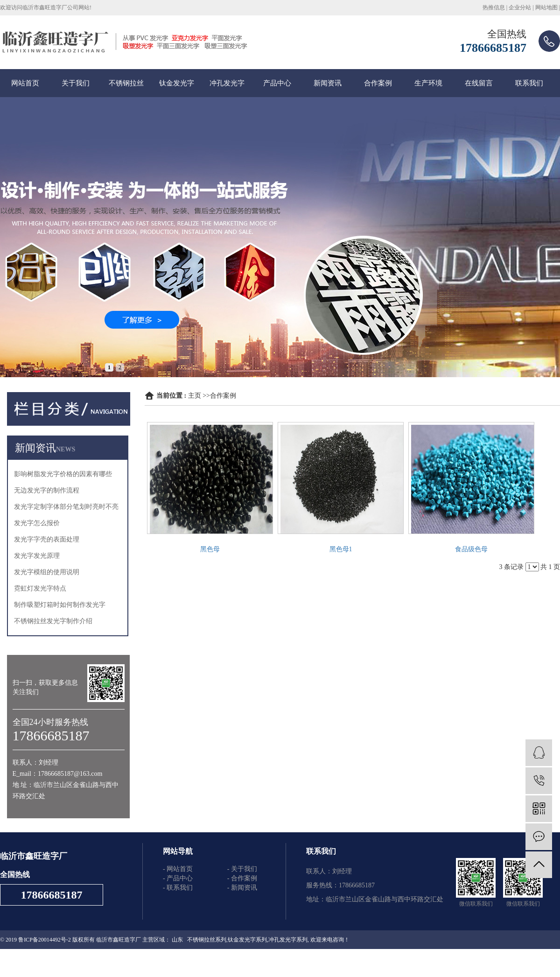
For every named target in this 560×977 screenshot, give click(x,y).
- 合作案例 (242, 878)
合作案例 (378, 83)
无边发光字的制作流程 (47, 490)
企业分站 (520, 7)
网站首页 (25, 83)
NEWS (66, 449)
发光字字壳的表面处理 (47, 539)
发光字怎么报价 (37, 523)
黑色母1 (341, 549)
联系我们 (529, 83)
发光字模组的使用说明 (47, 572)
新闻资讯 (328, 83)
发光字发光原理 (37, 556)
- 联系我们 (178, 888)
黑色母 (210, 549)
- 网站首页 (178, 869)
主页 (195, 396)
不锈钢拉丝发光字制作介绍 (53, 621)
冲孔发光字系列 (288, 940)
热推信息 (494, 7)
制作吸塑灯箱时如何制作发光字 (60, 605)
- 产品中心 (178, 878)
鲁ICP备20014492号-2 (45, 940)
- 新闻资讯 (242, 888)
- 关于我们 (242, 869)
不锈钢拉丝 (126, 83)
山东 (177, 940)
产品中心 (277, 83)
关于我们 (76, 83)
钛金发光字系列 (247, 940)
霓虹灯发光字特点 (40, 588)
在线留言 (479, 83)
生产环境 (428, 83)
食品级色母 (471, 549)
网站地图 (546, 7)
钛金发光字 (177, 83)
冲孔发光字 (227, 83)
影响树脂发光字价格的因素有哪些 (63, 474)
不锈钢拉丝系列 (207, 940)
